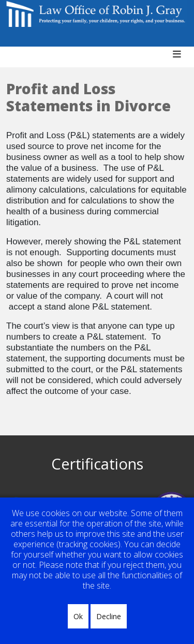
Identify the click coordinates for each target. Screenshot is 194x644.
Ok (78, 616)
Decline (109, 616)
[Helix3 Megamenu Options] (181, 60)
